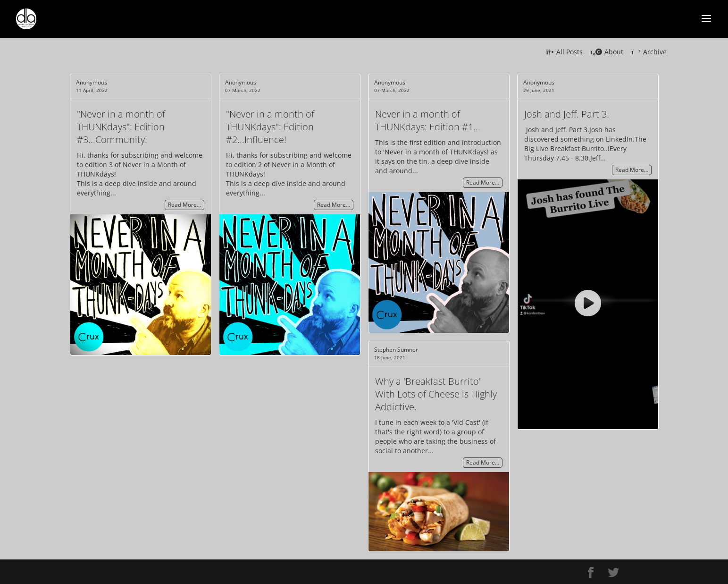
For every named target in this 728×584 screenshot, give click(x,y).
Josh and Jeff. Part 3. (567, 114)
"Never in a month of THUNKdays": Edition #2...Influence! (270, 127)
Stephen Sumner (396, 350)
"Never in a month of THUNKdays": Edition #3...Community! (121, 127)
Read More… (184, 205)
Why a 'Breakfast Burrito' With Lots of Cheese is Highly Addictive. (436, 394)
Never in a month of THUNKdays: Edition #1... (428, 120)
